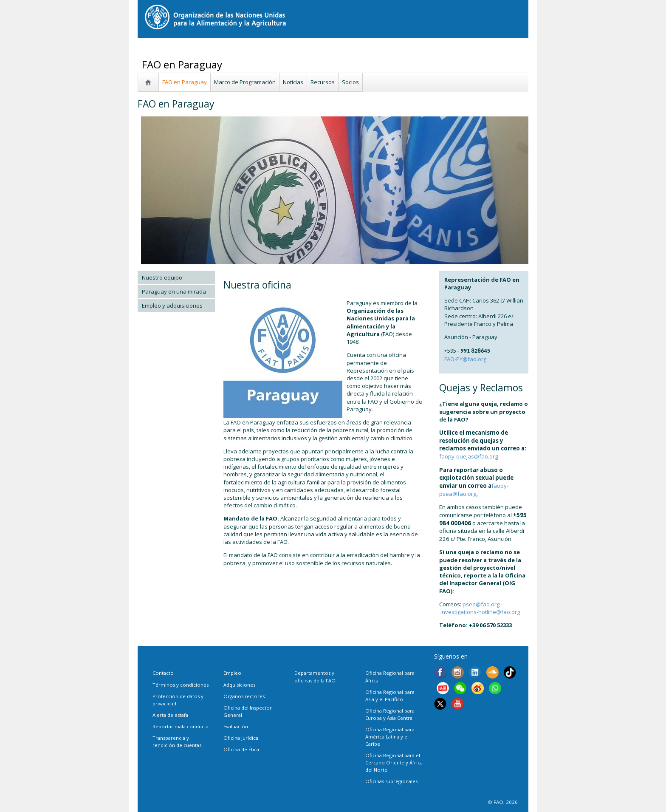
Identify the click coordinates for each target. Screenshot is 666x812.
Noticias (293, 82)
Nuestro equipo (162, 277)
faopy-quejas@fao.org (469, 456)
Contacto (163, 673)
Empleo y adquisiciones (172, 306)
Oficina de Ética (241, 749)
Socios (350, 82)
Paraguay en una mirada (174, 291)
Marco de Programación (245, 82)
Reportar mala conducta (181, 726)
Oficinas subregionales (391, 781)
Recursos (323, 82)
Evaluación (236, 726)
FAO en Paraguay (185, 82)
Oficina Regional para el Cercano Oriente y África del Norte (394, 762)
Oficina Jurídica (241, 738)
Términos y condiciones (181, 685)
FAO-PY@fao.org (465, 359)
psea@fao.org (481, 604)
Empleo (232, 673)
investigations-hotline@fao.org (480, 612)
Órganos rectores (244, 696)
